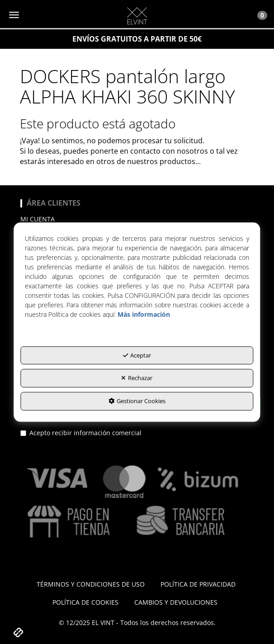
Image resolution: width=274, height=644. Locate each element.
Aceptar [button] (137, 355)
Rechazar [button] (137, 378)
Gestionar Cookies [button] (137, 401)
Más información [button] (144, 314)
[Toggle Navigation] (257, 15)
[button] (137, 16)
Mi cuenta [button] (38, 219)
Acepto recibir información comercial (81, 433)
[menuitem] (137, 219)
